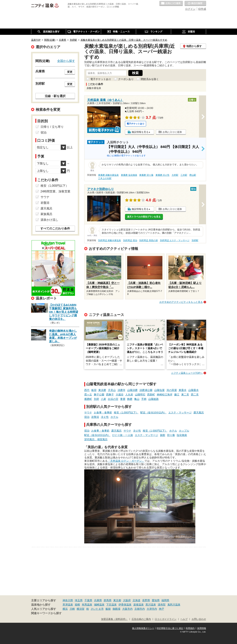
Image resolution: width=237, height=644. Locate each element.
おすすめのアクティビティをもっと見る (181, 302)
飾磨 (130, 399)
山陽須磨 (132, 390)
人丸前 (129, 395)
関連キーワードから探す (46, 613)
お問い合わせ (199, 619)
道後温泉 (138, 605)
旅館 (163, 435)
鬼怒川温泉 (174, 605)
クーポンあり (126, 79)
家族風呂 (46, 214)
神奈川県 (68, 600)
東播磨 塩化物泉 (129, 175)
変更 (70, 72)
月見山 (112, 390)
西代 (87, 390)
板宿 (94, 390)
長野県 (146, 600)
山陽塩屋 (159, 390)
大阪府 (127, 600)
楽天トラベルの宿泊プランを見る (144, 217)
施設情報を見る (140, 132)
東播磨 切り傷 (146, 175)
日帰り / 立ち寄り (52, 127)
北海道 (136, 600)
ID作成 (202, 9)
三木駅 (184, 175)
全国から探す (66, 61)
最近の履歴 (195, 4)
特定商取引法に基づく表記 (170, 628)
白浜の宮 (113, 399)
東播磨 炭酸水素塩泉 (108, 175)
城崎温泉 (99, 605)
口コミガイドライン (166, 619)
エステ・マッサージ (180, 412)
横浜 (65, 609)
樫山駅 (193, 175)
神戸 (161, 609)
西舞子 (110, 395)
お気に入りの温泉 (171, 4)
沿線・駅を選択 (55, 96)
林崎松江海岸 (165, 395)
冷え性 (105, 417)
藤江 (177, 395)
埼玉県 (79, 600)
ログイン (190, 9)
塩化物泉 (182, 435)
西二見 (195, 395)
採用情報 (202, 628)
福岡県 (165, 600)
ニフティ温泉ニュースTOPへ (187, 373)
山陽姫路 (153, 399)
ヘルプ (184, 619)
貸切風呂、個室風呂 (96, 439)
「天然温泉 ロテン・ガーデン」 (126, 461)
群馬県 (108, 600)
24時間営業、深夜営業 (56, 191)
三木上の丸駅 (105, 178)
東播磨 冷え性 (162, 175)
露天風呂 (199, 412)
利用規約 (190, 628)
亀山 (137, 399)
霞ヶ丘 (88, 395)
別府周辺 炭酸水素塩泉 (110, 240)
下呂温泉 (111, 605)
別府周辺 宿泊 (130, 240)
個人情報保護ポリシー (143, 628)
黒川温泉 (151, 605)
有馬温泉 (87, 605)
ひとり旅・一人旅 (123, 435)
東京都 (117, 600)
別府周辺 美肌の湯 (148, 240)
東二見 (185, 395)
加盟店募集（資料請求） (114, 619)
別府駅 (195, 240)
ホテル (114, 417)
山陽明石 (140, 395)
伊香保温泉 (125, 605)
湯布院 (162, 605)
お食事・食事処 (103, 412)
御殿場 (116, 609)
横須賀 (81, 609)
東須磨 (102, 390)
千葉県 (88, 600)
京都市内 (140, 609)
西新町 (151, 395)
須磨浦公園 (146, 390)
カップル (184, 431)
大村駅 (175, 175)
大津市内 (152, 609)
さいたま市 (97, 609)
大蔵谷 (120, 395)
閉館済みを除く (150, 79)
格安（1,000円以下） (126, 412)
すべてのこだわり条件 (55, 228)
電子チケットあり (101, 79)
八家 (104, 399)
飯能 (108, 609)
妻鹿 (123, 399)
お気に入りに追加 (172, 132)
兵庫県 (98, 600)
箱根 (77, 605)
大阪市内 (127, 609)
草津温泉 (68, 605)
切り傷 (171, 435)
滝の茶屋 (172, 390)
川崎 (72, 609)
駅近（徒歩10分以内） (153, 412)
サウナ (88, 412)
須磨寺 (121, 390)
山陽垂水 (193, 390)
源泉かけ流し (49, 220)
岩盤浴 (95, 417)
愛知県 (156, 600)
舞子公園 (99, 395)
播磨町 (88, 399)
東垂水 (183, 390)
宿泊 (87, 417)
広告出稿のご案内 (141, 619)
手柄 (144, 399)
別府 (96, 399)
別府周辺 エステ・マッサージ (175, 240)
